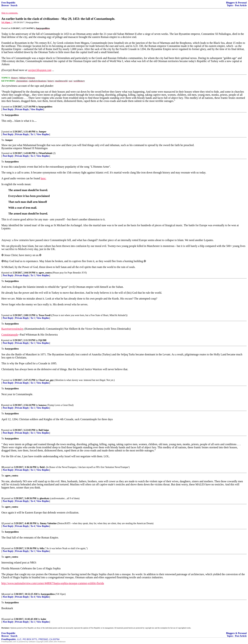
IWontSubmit (45, 153)
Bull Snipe (44, 430)
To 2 (33, 156)
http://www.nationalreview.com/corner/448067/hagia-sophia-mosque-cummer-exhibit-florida (53, 583)
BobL (43, 467)
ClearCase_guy (46, 380)
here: (43, 178)
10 (3, 467)
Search (14, 5)
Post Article (241, 5)
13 (3, 548)
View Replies (37, 109)
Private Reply (22, 109)
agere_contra (45, 273)
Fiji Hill (42, 340)
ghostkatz (44, 498)
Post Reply (8, 109)
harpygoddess (45, 107)
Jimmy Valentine (48, 523)
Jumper (42, 132)
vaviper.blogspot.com (40, 70)
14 (3, 594)
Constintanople (10, 335)
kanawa (42, 405)
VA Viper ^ (7, 22)
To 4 (33, 501)
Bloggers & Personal (236, 3)
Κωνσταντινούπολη (12, 329)
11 (2, 498)
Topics (230, 5)
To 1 (33, 134)
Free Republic (8, 3)
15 (3, 619)
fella (42, 548)
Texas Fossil (45, 315)
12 (3, 523)
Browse (5, 5)
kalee (44, 619)
